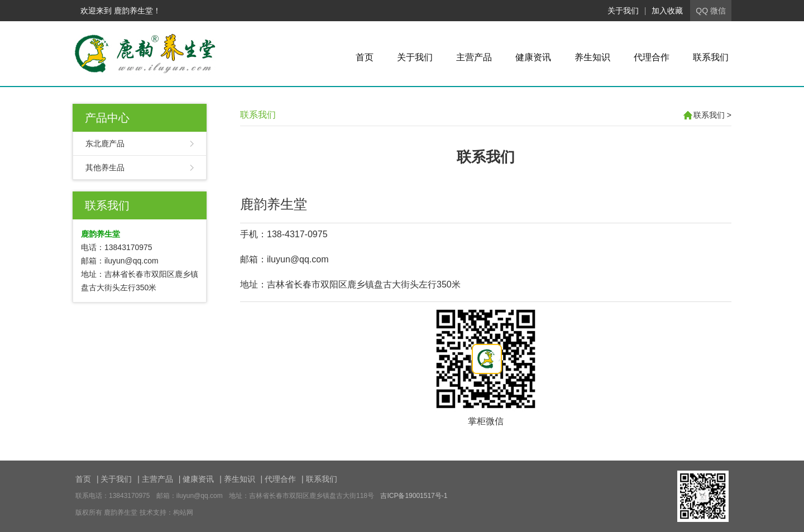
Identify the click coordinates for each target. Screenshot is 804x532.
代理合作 (652, 57)
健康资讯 (533, 57)
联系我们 (711, 57)
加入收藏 (667, 11)
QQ (702, 11)
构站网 (183, 512)
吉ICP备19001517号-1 (414, 496)
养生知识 (592, 57)
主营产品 (474, 57)
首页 (365, 57)
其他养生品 (105, 167)
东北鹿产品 (105, 143)
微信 (718, 11)
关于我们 (623, 11)
